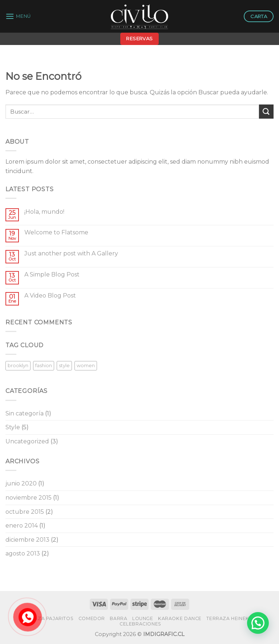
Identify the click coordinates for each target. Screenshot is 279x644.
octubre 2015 (25, 512)
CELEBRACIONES (140, 624)
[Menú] (18, 16)
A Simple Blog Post (52, 274)
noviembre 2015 (29, 498)
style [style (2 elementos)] (64, 366)
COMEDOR (92, 618)
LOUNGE (143, 618)
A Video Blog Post (50, 296)
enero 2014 (22, 526)
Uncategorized (27, 441)
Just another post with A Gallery (71, 253)
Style (13, 427)
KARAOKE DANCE (180, 618)
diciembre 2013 (27, 540)
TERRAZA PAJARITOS (47, 618)
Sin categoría (25, 413)
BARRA (118, 618)
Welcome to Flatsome (56, 232)
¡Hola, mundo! (44, 212)
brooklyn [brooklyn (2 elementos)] (18, 366)
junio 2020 (21, 483)
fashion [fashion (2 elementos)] (44, 366)
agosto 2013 (23, 553)
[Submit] (266, 112)
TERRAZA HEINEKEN (231, 618)
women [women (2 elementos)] (86, 366)
